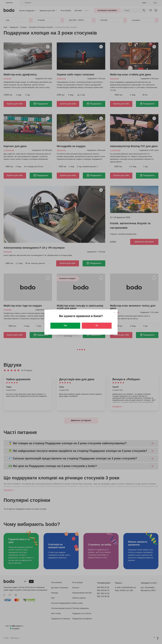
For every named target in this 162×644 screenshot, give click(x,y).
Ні (97, 325)
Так (65, 325)
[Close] (115, 312)
